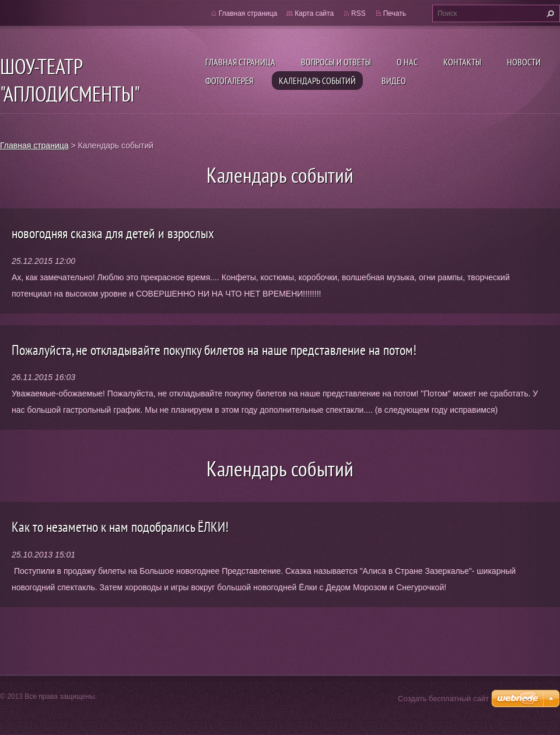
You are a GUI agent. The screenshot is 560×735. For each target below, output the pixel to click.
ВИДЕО (394, 81)
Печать (395, 13)
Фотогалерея (229, 81)
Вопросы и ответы (336, 62)
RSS (358, 13)
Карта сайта (314, 13)
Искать (549, 13)
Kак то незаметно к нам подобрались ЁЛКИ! (120, 527)
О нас (407, 62)
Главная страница (240, 62)
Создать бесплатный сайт (443, 699)
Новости (524, 62)
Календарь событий (317, 81)
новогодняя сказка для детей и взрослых (113, 233)
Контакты (462, 62)
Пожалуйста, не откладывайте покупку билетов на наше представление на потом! (214, 350)
